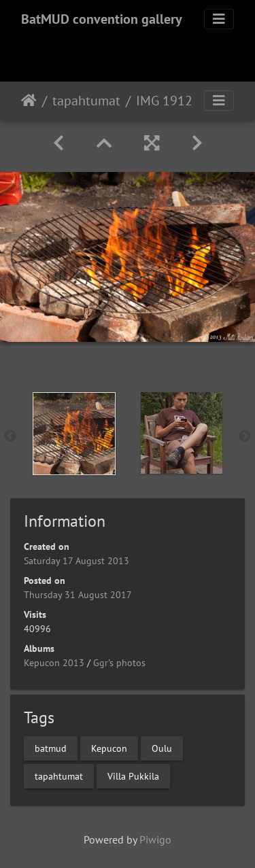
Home (29, 101)
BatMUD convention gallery (102, 19)
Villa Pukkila (133, 776)
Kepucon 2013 (54, 663)
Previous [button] (10, 436)
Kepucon (109, 748)
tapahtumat (86, 101)
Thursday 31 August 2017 (78, 595)
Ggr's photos (119, 663)
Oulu (162, 748)
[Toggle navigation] (219, 19)
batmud (51, 748)
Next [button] (245, 436)
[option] (74, 434)
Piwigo (155, 839)
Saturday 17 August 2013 (76, 561)
